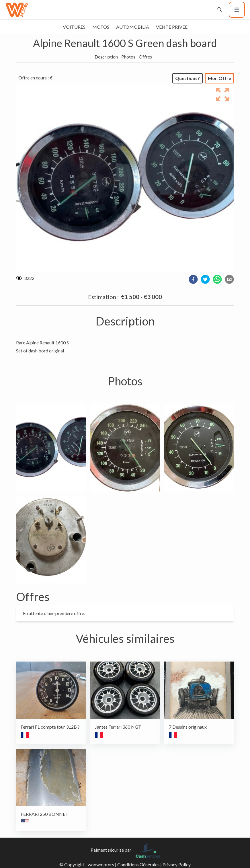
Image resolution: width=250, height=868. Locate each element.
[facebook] (193, 279)
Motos (101, 27)
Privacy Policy (177, 864)
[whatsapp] (217, 279)
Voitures (74, 27)
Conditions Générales (138, 864)
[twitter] (205, 279)
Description (106, 57)
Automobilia (133, 27)
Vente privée (172, 27)
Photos (128, 57)
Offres (145, 57)
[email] (229, 279)
